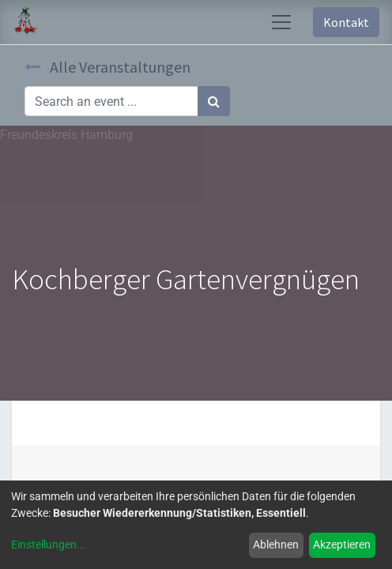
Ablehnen (276, 545)
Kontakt (346, 22)
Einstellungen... (49, 545)
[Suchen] (214, 101)
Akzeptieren (342, 545)
